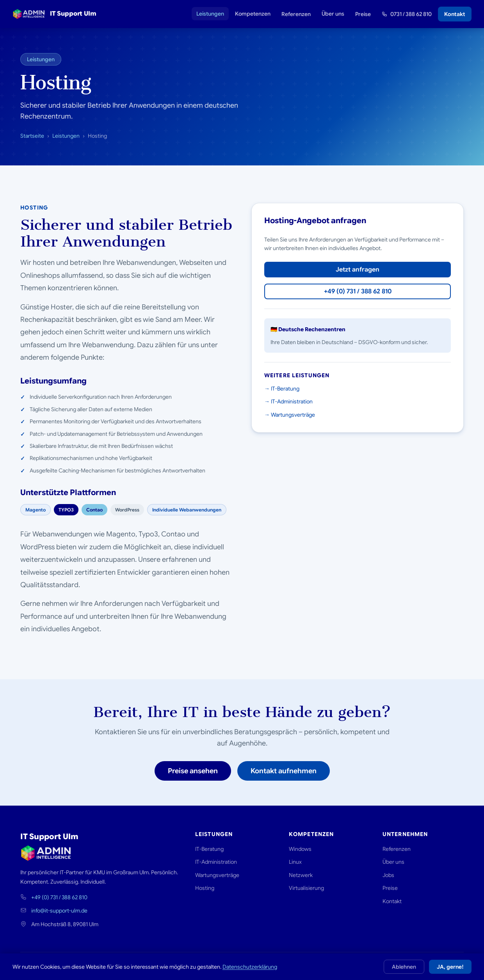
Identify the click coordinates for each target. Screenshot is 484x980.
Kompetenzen (253, 14)
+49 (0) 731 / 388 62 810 (358, 291)
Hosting (205, 888)
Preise (363, 14)
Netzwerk (301, 875)
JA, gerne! (450, 967)
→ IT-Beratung (282, 389)
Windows (300, 849)
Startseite (32, 136)
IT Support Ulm (54, 14)
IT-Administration (216, 862)
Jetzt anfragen (358, 270)
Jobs (388, 875)
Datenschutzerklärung (250, 967)
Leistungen (210, 14)
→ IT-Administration (288, 401)
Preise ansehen (193, 771)
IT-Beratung (209, 849)
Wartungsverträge (217, 875)
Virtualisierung (306, 888)
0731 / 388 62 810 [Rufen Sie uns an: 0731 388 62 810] (407, 14)
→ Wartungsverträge (290, 415)
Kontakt (455, 14)
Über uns (333, 14)
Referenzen (296, 14)
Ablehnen (404, 967)
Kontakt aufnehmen (284, 771)
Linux (295, 862)
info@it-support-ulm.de (59, 911)
